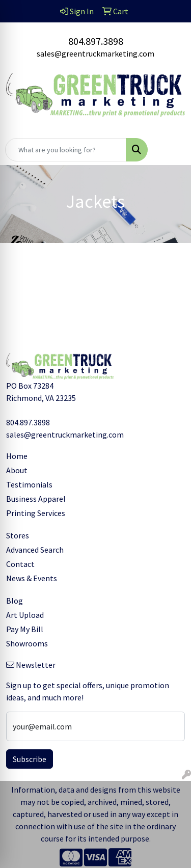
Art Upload (25, 615)
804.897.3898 (96, 41)
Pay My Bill (25, 629)
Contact (20, 564)
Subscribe (30, 759)
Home (17, 456)
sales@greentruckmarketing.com (95, 53)
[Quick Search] (66, 150)
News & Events (32, 578)
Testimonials (29, 484)
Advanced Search (35, 550)
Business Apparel (36, 499)
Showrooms (27, 643)
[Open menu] (171, 150)
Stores (18, 535)
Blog (15, 601)
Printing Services (36, 513)
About (17, 470)
